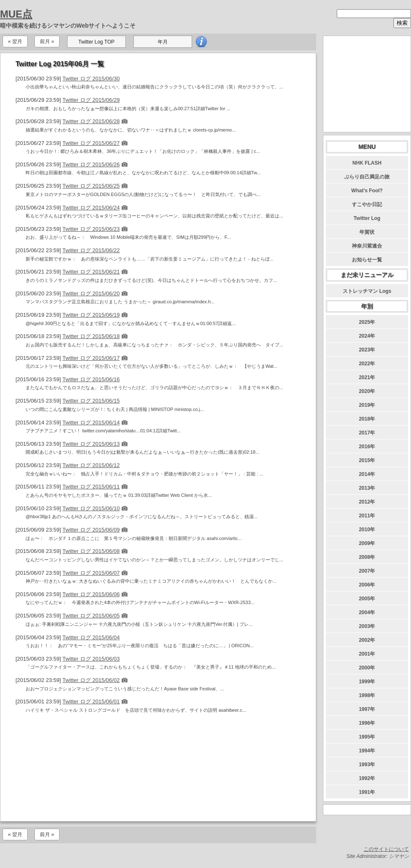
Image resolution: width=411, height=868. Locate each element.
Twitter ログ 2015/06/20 (91, 293)
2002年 (367, 640)
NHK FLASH (367, 163)
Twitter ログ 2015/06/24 (91, 208)
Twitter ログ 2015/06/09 (91, 530)
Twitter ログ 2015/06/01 (91, 701)
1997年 (367, 709)
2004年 (367, 612)
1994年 (367, 751)
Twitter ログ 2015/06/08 (91, 551)
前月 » (47, 41)
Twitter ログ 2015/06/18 (91, 336)
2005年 (367, 599)
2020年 (367, 391)
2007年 (367, 571)
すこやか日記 (367, 204)
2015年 (367, 460)
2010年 (367, 530)
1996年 (367, 723)
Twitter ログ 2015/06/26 (91, 164)
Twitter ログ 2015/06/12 (91, 465)
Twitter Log (367, 218)
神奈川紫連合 (367, 246)
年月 (163, 42)
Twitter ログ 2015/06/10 (91, 508)
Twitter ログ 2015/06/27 (91, 143)
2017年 (367, 433)
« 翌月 (15, 41)
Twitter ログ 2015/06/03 (91, 659)
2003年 (367, 626)
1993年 (367, 765)
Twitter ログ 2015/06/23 (91, 229)
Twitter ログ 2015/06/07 (91, 573)
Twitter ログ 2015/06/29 (91, 100)
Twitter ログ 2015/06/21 (91, 272)
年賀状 (367, 232)
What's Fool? (367, 191)
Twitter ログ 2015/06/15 (91, 401)
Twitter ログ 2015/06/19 (91, 315)
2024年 (367, 336)
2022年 (367, 364)
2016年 (367, 447)
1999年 (367, 682)
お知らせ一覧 (367, 260)
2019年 (367, 405)
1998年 (367, 695)
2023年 (367, 350)
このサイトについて (386, 849)
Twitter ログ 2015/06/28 (91, 121)
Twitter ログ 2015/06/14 (91, 422)
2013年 (367, 488)
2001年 (367, 654)
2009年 (367, 543)
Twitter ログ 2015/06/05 (91, 616)
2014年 (367, 474)
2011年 (367, 516)
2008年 (367, 557)
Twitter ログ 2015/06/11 (91, 487)
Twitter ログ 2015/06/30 (91, 79)
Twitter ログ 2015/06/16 (91, 379)
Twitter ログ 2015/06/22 (91, 250)
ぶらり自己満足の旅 (367, 177)
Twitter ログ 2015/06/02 (91, 680)
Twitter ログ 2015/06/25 (91, 186)
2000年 (367, 668)
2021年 (367, 377)
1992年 (367, 778)
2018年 (367, 419)
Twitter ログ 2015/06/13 (91, 444)
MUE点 (16, 14)
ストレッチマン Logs (367, 291)
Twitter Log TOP (96, 42)
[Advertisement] (158, 769)
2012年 (367, 502)
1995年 (367, 737)
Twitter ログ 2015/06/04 (91, 637)
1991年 (367, 792)
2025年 (367, 322)
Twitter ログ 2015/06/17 (91, 358)
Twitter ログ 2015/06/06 (91, 594)
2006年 (367, 585)
